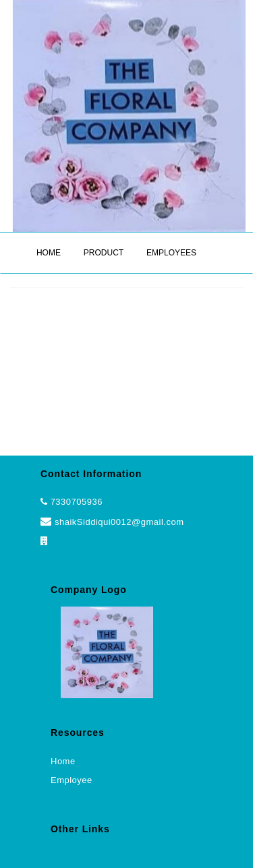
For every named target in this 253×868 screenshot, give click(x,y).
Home (63, 761)
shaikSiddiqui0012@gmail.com (112, 522)
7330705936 (77, 502)
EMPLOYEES (171, 253)
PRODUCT (104, 253)
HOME (49, 253)
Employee (72, 780)
